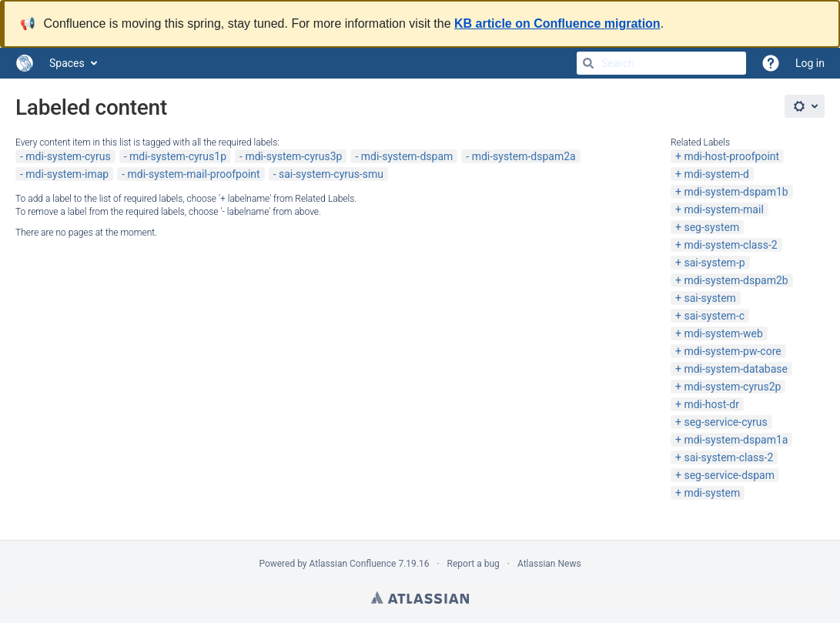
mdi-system (712, 493)
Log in (810, 63)
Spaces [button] (67, 63)
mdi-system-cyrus (68, 156)
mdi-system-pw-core (732, 351)
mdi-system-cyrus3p (293, 156)
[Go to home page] (25, 63)
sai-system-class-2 (728, 457)
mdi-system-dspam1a (736, 440)
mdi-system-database (736, 369)
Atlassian (420, 598)
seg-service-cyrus (725, 422)
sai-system (709, 298)
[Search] (588, 63)
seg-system (711, 227)
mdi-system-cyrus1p (178, 156)
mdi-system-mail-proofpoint (194, 174)
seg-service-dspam (729, 475)
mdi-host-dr (711, 404)
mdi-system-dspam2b (736, 280)
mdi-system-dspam (407, 156)
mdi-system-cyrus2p (732, 387)
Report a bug (474, 564)
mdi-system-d (716, 174)
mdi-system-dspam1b (736, 192)
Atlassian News (549, 564)
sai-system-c (714, 316)
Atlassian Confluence (353, 564)
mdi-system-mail (723, 209)
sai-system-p (714, 263)
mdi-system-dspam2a (524, 156)
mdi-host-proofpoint (731, 156)
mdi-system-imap (67, 174)
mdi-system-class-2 (730, 245)
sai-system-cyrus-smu (331, 174)
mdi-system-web (723, 333)
